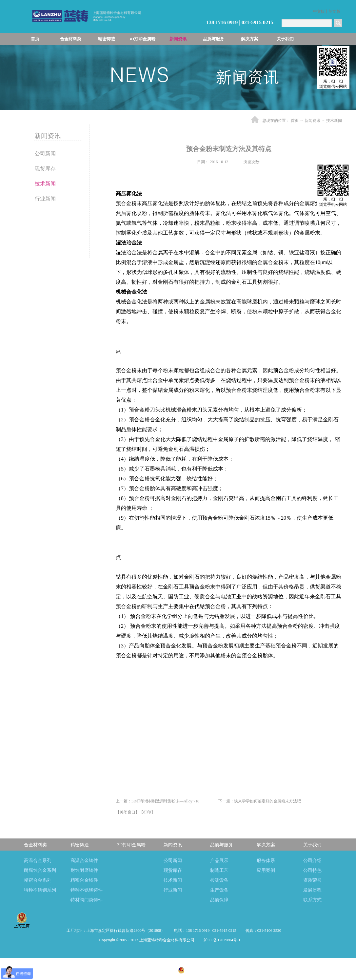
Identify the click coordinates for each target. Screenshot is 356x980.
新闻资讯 (312, 121)
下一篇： (260, 801)
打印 (147, 812)
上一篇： (158, 801)
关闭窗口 (128, 812)
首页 (35, 39)
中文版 (319, 11)
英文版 (334, 11)
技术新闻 (334, 121)
